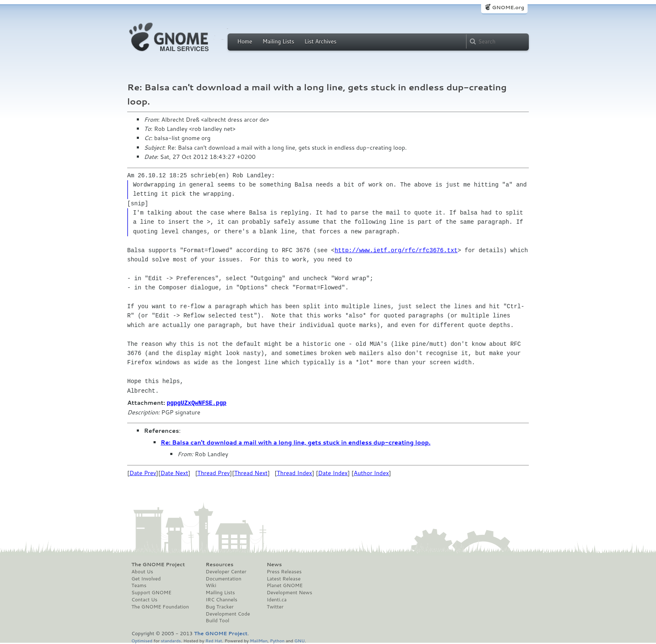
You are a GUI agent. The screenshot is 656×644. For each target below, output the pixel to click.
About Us (142, 571)
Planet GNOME (284, 585)
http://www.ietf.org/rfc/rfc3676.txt (396, 250)
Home (245, 41)
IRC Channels (222, 599)
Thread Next (251, 473)
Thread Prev (214, 473)
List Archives (320, 41)
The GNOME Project (158, 564)
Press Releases (284, 571)
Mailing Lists (278, 41)
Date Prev (143, 473)
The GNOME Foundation (160, 606)
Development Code (228, 613)
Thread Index (295, 473)
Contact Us (144, 599)
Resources (220, 564)
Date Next (174, 473)
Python (277, 640)
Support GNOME (151, 592)
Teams (139, 585)
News (274, 564)
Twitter (275, 606)
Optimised (142, 640)
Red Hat (214, 640)
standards (171, 640)
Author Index (371, 473)
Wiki (211, 585)
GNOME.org (508, 7)
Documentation (224, 578)
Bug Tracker (220, 606)
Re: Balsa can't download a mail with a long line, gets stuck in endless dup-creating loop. (296, 442)
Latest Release (283, 578)
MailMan (259, 640)
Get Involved (146, 578)
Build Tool (218, 620)
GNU (300, 640)
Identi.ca (277, 599)
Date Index (333, 473)
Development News (289, 592)
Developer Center (226, 571)
